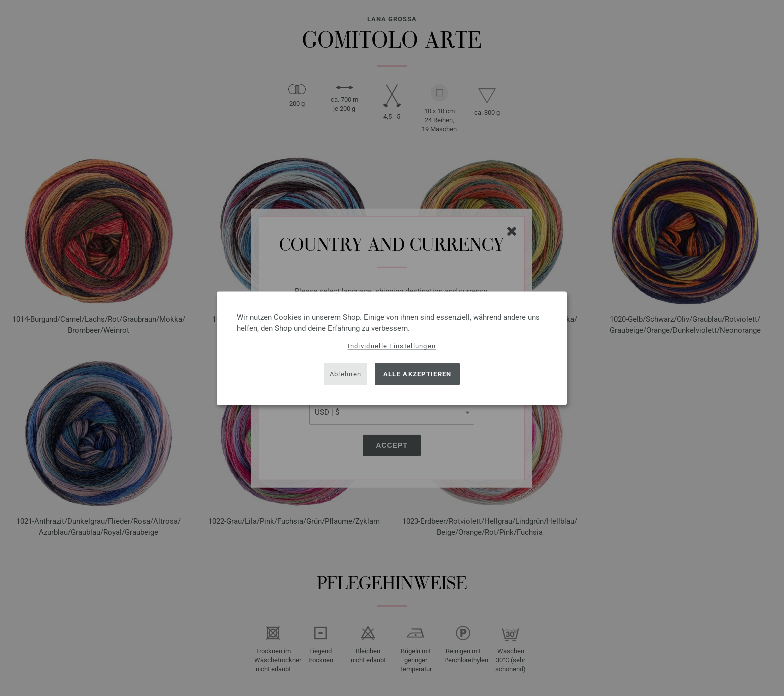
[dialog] (392, 348)
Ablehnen (346, 374)
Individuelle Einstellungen (392, 346)
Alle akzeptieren (418, 374)
